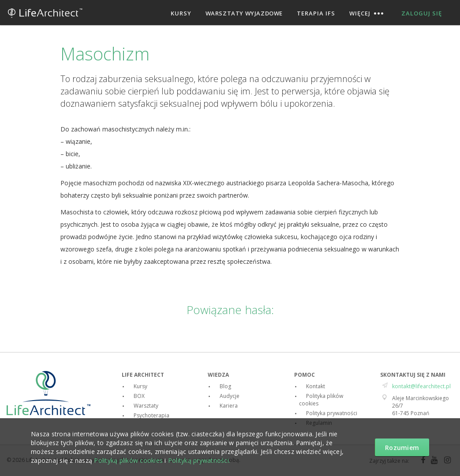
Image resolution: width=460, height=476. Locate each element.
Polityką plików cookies (128, 460)
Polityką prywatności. (199, 460)
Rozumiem (402, 448)
